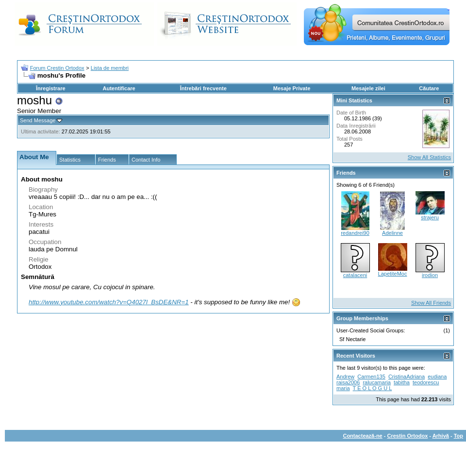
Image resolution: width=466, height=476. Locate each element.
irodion (430, 275)
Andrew (345, 377)
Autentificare (119, 88)
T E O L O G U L (373, 388)
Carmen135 (371, 377)
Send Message (38, 120)
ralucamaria (376, 382)
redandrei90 (355, 233)
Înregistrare (51, 88)
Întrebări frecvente (203, 88)
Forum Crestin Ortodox (57, 68)
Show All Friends (431, 303)
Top (458, 436)
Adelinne (392, 233)
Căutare (429, 88)
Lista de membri (110, 68)
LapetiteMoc (393, 274)
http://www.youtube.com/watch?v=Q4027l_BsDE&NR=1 (109, 302)
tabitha (402, 382)
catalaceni (355, 275)
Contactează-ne (362, 436)
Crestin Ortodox (408, 436)
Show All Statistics (429, 157)
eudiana (437, 377)
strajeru (430, 217)
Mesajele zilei (368, 88)
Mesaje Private (292, 88)
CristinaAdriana (407, 377)
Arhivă (441, 436)
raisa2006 (348, 382)
